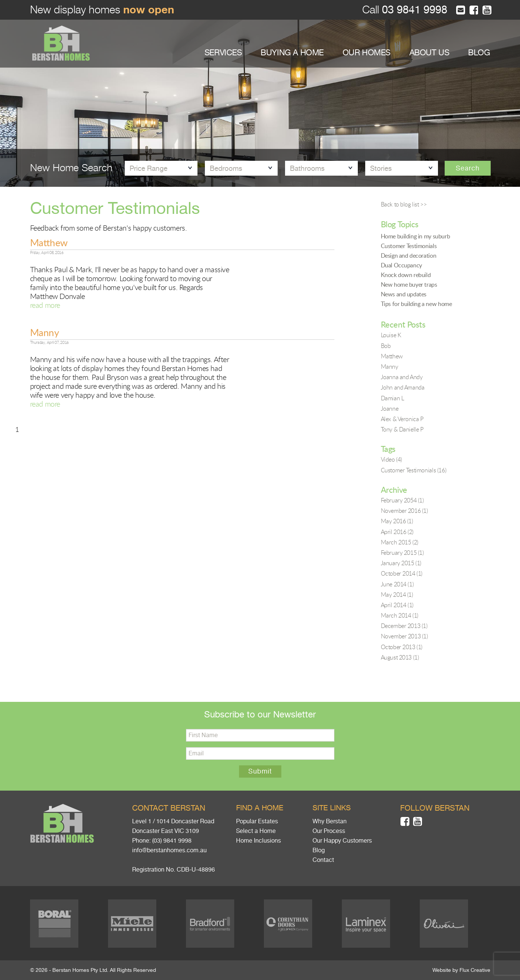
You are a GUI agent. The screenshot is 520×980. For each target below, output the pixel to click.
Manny (45, 332)
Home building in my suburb (416, 236)
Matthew (49, 242)
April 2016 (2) (397, 532)
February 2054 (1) (402, 500)
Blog (319, 850)
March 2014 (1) (400, 615)
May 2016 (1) (397, 521)
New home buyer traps (409, 284)
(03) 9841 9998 (172, 841)
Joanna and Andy (402, 377)
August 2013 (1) (400, 657)
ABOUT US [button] (429, 53)
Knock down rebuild (406, 275)
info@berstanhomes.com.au (169, 850)
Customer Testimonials (409, 246)
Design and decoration (409, 255)
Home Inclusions (259, 841)
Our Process (329, 831)
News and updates (404, 294)
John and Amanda (403, 387)
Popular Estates (257, 821)
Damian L (393, 398)
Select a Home (256, 831)
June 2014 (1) (397, 584)
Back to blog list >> (404, 204)
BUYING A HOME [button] (292, 53)
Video (391, 459)
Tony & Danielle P (402, 429)
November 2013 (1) (404, 636)
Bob (386, 346)
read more (45, 305)
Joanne (390, 408)
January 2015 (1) (401, 563)
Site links (332, 808)
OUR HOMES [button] (367, 53)
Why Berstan (330, 821)
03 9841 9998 (413, 10)
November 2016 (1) (404, 511)
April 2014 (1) (397, 605)
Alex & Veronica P (402, 419)
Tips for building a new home (416, 304)
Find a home (260, 808)
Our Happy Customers (342, 841)
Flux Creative (475, 970)
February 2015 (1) (402, 553)
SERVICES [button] (223, 53)
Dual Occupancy (401, 265)
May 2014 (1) (397, 595)
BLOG (479, 53)
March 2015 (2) (400, 542)
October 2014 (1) (402, 573)
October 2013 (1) (402, 647)
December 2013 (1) (404, 626)
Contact (323, 860)
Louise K (391, 335)
